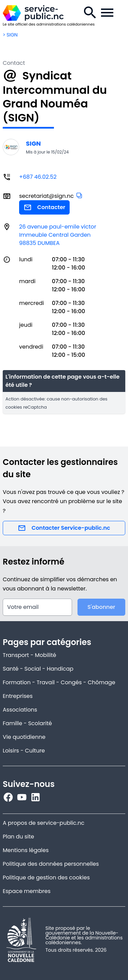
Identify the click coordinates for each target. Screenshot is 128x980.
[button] (79, 195)
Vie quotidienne (24, 737)
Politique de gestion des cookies (46, 877)
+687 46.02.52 (38, 177)
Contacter (44, 207)
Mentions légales (26, 850)
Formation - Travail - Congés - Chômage (59, 682)
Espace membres (27, 891)
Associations (20, 710)
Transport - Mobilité (30, 655)
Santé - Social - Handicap (38, 669)
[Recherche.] (90, 13)
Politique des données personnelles (51, 864)
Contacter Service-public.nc (64, 528)
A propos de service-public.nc (44, 823)
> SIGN (10, 35)
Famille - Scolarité (27, 723)
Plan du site (18, 837)
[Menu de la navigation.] (107, 13)
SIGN (33, 143)
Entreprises (18, 696)
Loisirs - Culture (24, 751)
